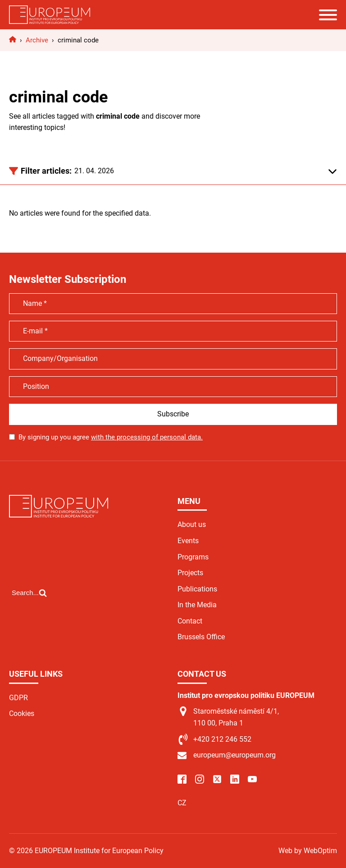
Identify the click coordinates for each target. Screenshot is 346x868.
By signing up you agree (111, 437)
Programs (193, 557)
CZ (182, 803)
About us (192, 524)
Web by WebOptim (308, 851)
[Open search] (29, 593)
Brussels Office (201, 637)
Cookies (22, 713)
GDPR (18, 698)
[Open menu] (328, 15)
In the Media (197, 605)
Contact (190, 621)
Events (188, 541)
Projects (190, 573)
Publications (197, 589)
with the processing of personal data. (147, 437)
